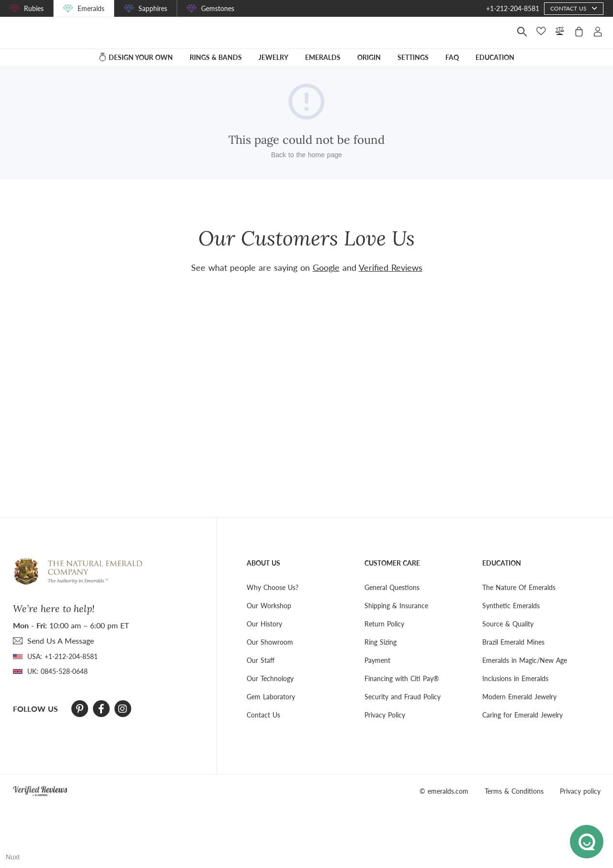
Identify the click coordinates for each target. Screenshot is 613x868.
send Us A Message (61, 641)
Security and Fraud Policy (403, 697)
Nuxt (13, 857)
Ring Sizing (380, 642)
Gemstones (218, 8)
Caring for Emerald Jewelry (522, 715)
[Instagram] (123, 709)
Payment (377, 660)
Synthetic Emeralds (511, 606)
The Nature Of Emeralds (519, 587)
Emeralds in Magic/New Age (525, 660)
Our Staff (261, 660)
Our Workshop (269, 606)
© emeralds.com (444, 791)
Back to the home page (306, 162)
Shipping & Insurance (396, 606)
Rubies (34, 8)
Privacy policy (580, 791)
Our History (264, 624)
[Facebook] (101, 709)
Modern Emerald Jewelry (519, 697)
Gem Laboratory (271, 697)
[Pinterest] (80, 709)
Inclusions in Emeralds (515, 678)
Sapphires (153, 8)
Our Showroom (270, 642)
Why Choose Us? (272, 587)
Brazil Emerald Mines (513, 642)
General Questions (392, 587)
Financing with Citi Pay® (402, 678)
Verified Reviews (391, 267)
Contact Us (263, 715)
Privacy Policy (385, 715)
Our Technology (270, 678)
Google (326, 267)
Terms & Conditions (514, 791)
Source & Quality (508, 624)
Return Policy (384, 624)
